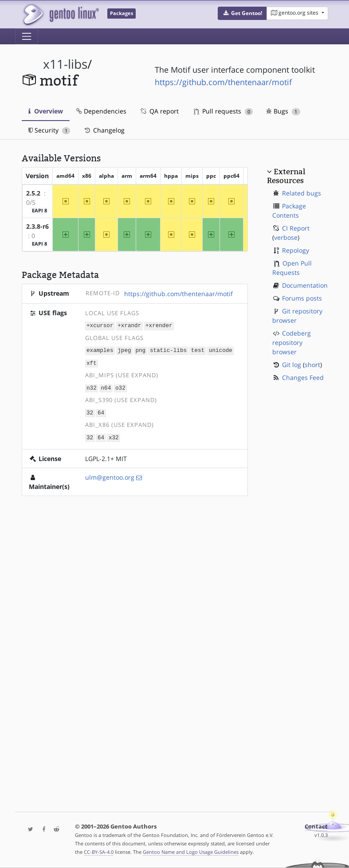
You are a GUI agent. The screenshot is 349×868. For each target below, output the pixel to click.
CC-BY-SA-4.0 (99, 852)
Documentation (305, 285)
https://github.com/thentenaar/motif (223, 82)
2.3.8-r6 (37, 226)
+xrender (159, 326)
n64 (106, 386)
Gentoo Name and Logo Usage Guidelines (191, 852)
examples (100, 350)
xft (92, 362)
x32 (114, 435)
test (198, 350)
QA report (159, 111)
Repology (296, 250)
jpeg (124, 350)
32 (90, 411)
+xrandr (129, 326)
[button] (242, 13)
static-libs (168, 350)
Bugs (283, 111)
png (140, 350)
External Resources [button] (286, 176)
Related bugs (302, 193)
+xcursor (100, 326)
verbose (286, 237)
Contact (316, 827)
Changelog (104, 130)
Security (49, 130)
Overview (46, 111)
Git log (292, 365)
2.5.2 (33, 193)
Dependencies (101, 111)
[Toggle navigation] (27, 36)
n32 (92, 386)
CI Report (296, 228)
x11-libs (65, 64)
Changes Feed (303, 377)
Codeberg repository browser (292, 342)
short (312, 365)
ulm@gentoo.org (110, 475)
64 (101, 411)
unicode (221, 350)
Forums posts (302, 298)
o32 (120, 386)
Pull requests (224, 111)
